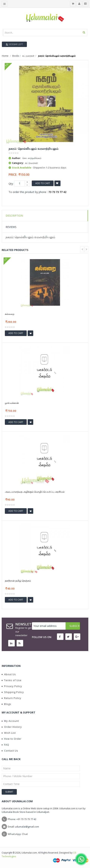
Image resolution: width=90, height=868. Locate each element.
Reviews (11, 227)
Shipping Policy (13, 692)
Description (14, 216)
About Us (9, 674)
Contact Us (10, 751)
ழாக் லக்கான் (12, 403)
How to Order (12, 739)
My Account (10, 721)
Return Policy (11, 698)
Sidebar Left (14, 44)
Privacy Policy (12, 686)
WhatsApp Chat (18, 834)
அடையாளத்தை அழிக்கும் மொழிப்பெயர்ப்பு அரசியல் (35, 492)
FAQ (5, 745)
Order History (12, 727)
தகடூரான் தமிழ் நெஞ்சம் (18, 581)
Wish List (9, 733)
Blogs (6, 704)
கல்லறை (10, 314)
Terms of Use (12, 680)
